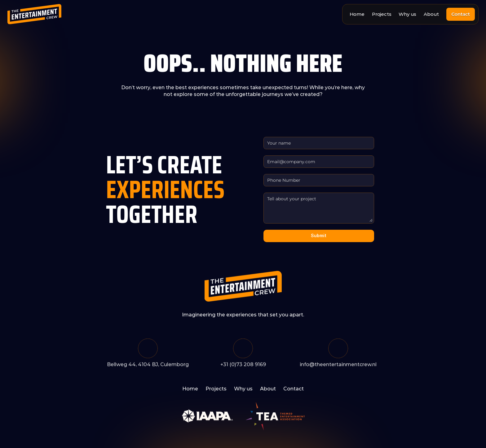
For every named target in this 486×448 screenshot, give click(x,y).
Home (357, 14)
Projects (382, 14)
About (431, 14)
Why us (407, 14)
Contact (294, 389)
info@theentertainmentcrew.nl (338, 365)
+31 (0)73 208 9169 (243, 365)
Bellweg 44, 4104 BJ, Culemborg (148, 365)
